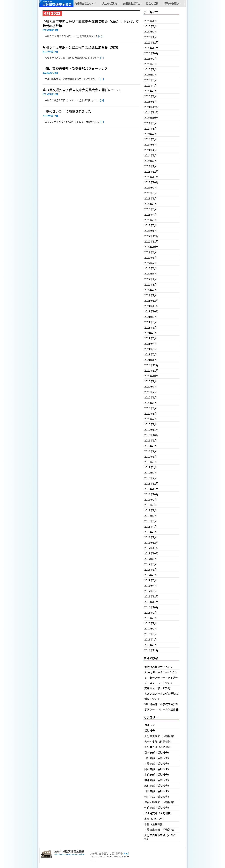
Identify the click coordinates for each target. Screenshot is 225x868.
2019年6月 (151, 456)
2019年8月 (151, 446)
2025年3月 (151, 91)
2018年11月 (151, 489)
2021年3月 (151, 349)
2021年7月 (151, 327)
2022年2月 (151, 290)
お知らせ (150, 725)
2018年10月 (151, 494)
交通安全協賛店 (132, 3)
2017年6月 (151, 575)
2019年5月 (151, 462)
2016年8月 (151, 618)
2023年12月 (151, 171)
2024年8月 (151, 128)
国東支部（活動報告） (157, 769)
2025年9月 (151, 59)
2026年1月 (151, 37)
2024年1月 (151, 166)
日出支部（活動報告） (157, 758)
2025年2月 (151, 96)
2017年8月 (151, 564)
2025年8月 (151, 64)
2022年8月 (151, 257)
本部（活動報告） (155, 824)
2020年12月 (151, 365)
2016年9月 (151, 612)
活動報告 (150, 730)
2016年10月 (151, 607)
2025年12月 (151, 42)
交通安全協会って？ (85, 3)
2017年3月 (151, 591)
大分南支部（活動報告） (159, 742)
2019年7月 (151, 451)
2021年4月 (151, 344)
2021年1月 (151, 360)
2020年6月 (151, 397)
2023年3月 (151, 220)
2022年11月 (151, 241)
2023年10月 (151, 182)
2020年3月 (151, 413)
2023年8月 (151, 193)
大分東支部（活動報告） (159, 747)
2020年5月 (151, 403)
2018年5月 (151, 521)
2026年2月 (151, 32)
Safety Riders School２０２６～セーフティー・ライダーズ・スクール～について (161, 677)
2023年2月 (151, 225)
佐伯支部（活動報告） (157, 808)
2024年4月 (151, 150)
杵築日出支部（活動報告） (160, 830)
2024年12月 (151, 107)
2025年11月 (151, 48)
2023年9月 (151, 188)
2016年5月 (151, 634)
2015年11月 (151, 650)
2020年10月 (151, 376)
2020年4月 (151, 408)
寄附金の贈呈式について (159, 667)
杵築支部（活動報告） (157, 764)
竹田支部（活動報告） (157, 797)
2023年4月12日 (50, 94)
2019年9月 (151, 440)
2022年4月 (151, 279)
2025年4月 (151, 85)
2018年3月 (151, 532)
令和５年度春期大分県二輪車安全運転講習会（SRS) (80, 47)
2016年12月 (151, 596)
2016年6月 (151, 629)
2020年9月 (151, 381)
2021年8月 (151, 322)
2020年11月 (151, 370)
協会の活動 (152, 3)
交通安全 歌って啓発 (157, 688)
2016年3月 (151, 645)
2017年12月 (151, 543)
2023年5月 (151, 209)
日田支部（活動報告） (157, 791)
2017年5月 (151, 580)
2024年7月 (151, 134)
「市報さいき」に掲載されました (67, 111)
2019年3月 (151, 473)
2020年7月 (151, 392)
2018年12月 (151, 483)
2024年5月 (151, 145)
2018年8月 (151, 505)
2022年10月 (151, 247)
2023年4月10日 (50, 115)
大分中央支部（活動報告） (160, 736)
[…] (100, 36)
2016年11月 (151, 602)
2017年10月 (151, 553)
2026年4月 (151, 21)
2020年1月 (151, 424)
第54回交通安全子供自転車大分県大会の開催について (82, 90)
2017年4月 (151, 586)
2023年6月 (151, 204)
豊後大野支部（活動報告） (160, 802)
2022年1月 (151, 295)
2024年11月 (151, 112)
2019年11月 (151, 430)
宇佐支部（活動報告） (157, 774)
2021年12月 (151, 301)
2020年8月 (151, 387)
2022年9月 (151, 252)
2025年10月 (151, 53)
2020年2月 (151, 419)
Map (126, 853)
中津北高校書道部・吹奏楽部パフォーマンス (75, 69)
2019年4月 (151, 467)
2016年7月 (151, 623)
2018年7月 (151, 510)
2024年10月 (151, 118)
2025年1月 (151, 102)
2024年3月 (151, 155)
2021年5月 (151, 338)
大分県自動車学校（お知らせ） (160, 837)
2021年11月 (151, 306)
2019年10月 (151, 435)
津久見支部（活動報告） (159, 813)
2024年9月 (151, 123)
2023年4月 (151, 214)
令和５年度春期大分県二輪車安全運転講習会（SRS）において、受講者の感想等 (91, 24)
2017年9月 (151, 559)
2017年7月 (151, 569)
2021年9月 (151, 317)
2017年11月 (151, 548)
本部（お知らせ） (155, 819)
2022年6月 (151, 268)
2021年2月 (151, 354)
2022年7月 (151, 263)
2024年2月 (151, 161)
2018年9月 (151, 500)
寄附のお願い (172, 3)
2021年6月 (151, 333)
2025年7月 (151, 69)
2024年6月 (151, 139)
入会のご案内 (110, 3)
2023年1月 (151, 231)
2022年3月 (151, 284)
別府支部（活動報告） (157, 752)
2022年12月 (151, 236)
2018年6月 (151, 516)
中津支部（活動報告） (157, 780)
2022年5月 (151, 274)
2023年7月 (151, 198)
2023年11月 (151, 177)
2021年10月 (151, 311)
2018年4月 (151, 526)
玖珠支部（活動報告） (157, 786)
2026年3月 (151, 26)
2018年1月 (151, 537)
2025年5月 (151, 80)
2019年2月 (151, 478)
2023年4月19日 (50, 73)
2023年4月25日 (50, 51)
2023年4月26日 (50, 30)
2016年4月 (151, 639)
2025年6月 (151, 75)
